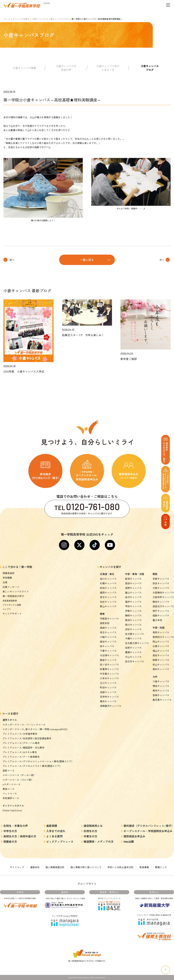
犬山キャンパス (133, 657)
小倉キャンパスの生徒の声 (66, 68)
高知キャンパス (161, 669)
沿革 (5, 582)
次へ (162, 260)
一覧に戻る (87, 260)
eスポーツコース (12, 784)
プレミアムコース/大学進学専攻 (20, 734)
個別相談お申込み (134, 836)
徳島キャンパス (161, 660)
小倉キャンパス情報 (24, 68)
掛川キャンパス (133, 625)
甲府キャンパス (133, 606)
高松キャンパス (161, 655)
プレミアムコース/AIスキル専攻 (20, 752)
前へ (12, 260)
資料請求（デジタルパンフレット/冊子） (149, 826)
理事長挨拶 (8, 573)
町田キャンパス (108, 687)
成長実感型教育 (10, 601)
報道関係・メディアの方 (99, 841)
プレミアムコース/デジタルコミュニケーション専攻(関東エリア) (37, 761)
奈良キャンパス (161, 583)
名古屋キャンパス (135, 634)
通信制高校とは (93, 826)
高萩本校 (105, 623)
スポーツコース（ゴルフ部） (18, 780)
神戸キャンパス (161, 611)
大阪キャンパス (161, 588)
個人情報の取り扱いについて (86, 867)
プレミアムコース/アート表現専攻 (21, 757)
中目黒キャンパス (109, 674)
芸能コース (8, 770)
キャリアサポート (12, 614)
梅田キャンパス (161, 602)
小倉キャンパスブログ (59, 19)
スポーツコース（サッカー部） (19, 775)
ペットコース (10, 793)
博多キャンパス (161, 686)
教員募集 (144, 867)
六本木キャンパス (109, 678)
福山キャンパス (161, 651)
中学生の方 (10, 831)
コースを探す (10, 713)
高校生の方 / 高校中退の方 (20, 836)
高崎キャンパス (108, 628)
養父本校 (157, 620)
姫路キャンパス (161, 615)
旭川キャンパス (108, 579)
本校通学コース (11, 798)
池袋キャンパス (108, 692)
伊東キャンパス (133, 611)
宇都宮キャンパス (109, 618)
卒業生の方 (90, 836)
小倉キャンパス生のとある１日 (108, 68)
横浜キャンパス (108, 701)
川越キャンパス (108, 637)
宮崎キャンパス (161, 695)
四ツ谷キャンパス (109, 664)
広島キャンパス (161, 646)
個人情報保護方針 (55, 867)
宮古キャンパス (108, 597)
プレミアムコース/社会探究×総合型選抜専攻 (27, 738)
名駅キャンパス (133, 648)
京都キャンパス (161, 579)
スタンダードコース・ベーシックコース (24, 725)
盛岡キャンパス (108, 592)
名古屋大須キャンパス (137, 643)
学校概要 (7, 578)
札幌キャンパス (108, 583)
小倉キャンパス (39, 19)
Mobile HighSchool (12, 810)
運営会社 (35, 867)
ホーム (7, 19)
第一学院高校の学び (13, 596)
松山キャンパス (161, 664)
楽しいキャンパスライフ (16, 591)
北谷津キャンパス (109, 655)
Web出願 (129, 841)
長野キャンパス (133, 588)
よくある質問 (54, 836)
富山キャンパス (133, 592)
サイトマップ (17, 867)
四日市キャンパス (135, 661)
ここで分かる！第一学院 (17, 567)
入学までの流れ (56, 831)
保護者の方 (10, 841)
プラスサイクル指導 (12, 605)
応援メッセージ (11, 587)
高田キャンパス (133, 583)
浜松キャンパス (133, 629)
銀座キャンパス (108, 660)
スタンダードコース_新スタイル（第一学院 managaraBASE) (35, 729)
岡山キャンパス (161, 641)
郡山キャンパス (108, 606)
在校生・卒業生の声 (16, 826)
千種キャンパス (133, 638)
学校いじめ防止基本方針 (120, 867)
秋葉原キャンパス (109, 669)
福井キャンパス (133, 602)
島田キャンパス (133, 620)
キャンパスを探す (21, 19)
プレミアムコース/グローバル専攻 (21, 743)
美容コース (8, 789)
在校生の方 (90, 831)
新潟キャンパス (133, 579)
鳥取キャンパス (161, 632)
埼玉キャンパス (108, 632)
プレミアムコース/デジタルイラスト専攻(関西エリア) (31, 766)
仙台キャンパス (108, 602)
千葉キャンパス (108, 651)
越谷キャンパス (108, 641)
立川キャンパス (108, 683)
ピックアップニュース (60, 841)
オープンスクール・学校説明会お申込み (148, 831)
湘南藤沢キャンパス (111, 706)
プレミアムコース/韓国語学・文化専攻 (23, 748)
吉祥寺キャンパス (109, 697)
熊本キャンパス (161, 690)
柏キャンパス (107, 646)
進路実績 (52, 826)
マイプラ (7, 609)
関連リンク (161, 867)
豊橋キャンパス (133, 652)
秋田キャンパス (108, 588)
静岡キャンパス (133, 615)
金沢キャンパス (133, 597)
